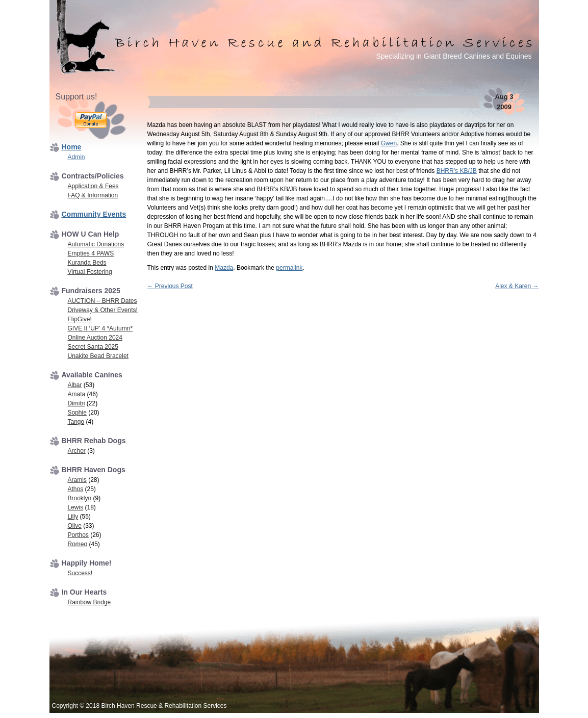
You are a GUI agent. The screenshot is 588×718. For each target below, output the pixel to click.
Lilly (73, 517)
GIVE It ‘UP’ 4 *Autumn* (100, 328)
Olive (75, 526)
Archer (77, 451)
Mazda (224, 268)
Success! (80, 573)
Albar (75, 385)
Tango (76, 422)
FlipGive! (80, 319)
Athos (76, 489)
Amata (77, 394)
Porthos (78, 535)
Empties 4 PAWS (91, 253)
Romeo (78, 544)
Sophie (77, 413)
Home (72, 147)
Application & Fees (93, 186)
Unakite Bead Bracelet (98, 356)
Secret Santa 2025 (93, 347)
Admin (76, 157)
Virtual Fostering (90, 272)
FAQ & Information (93, 195)
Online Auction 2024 (95, 338)
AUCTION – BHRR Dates (103, 301)
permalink (289, 268)
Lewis (76, 507)
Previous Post (170, 286)
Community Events (94, 214)
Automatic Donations (96, 244)
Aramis (77, 480)
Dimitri (76, 403)
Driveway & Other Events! (103, 310)
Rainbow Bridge (90, 602)
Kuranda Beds (87, 263)
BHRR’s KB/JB (457, 171)
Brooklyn (80, 498)
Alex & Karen (517, 286)
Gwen (389, 143)
